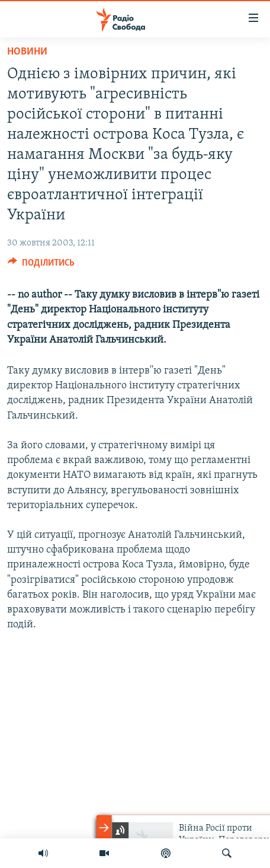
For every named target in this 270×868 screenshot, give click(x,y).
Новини (27, 52)
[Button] (41, 266)
